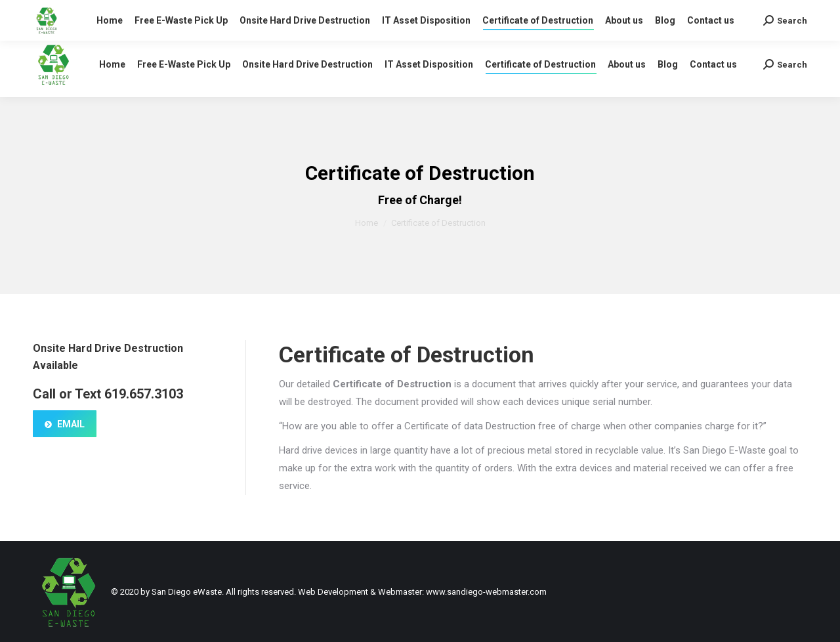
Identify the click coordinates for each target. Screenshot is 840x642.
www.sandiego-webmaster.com (486, 592)
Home (367, 223)
